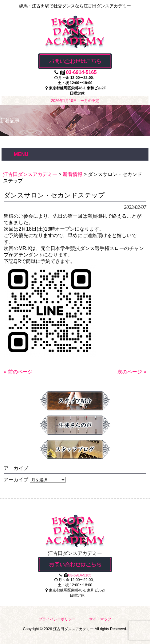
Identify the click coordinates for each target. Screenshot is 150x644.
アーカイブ (16, 480)
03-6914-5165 (81, 72)
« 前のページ (18, 372)
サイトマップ (100, 619)
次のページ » (132, 372)
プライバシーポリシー (57, 619)
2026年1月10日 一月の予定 (75, 101)
